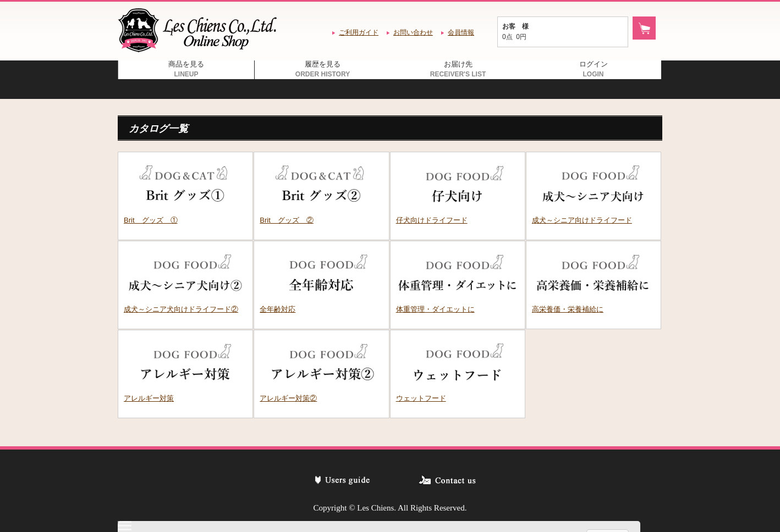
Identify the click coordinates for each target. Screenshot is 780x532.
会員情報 (461, 32)
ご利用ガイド (359, 32)
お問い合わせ (413, 32)
